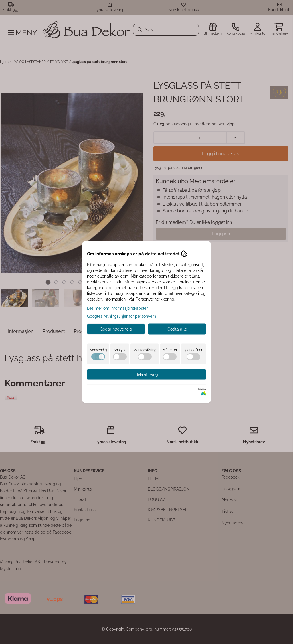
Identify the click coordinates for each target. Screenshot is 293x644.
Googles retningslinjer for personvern (121, 316)
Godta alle (177, 329)
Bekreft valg (147, 374)
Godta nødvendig (116, 329)
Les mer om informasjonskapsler (117, 308)
